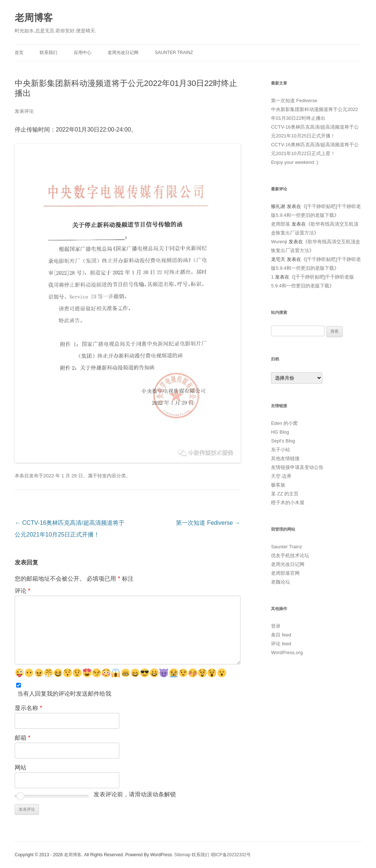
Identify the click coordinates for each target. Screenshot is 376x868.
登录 (276, 626)
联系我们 (48, 53)
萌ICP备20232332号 (231, 855)
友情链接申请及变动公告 (297, 467)
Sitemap (182, 855)
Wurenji (279, 242)
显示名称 (28, 708)
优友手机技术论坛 (290, 555)
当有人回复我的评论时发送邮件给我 (64, 694)
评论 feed (281, 644)
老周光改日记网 (123, 53)
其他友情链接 (285, 458)
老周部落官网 (285, 573)
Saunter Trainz (174, 53)
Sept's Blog (283, 441)
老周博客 (34, 18)
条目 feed (281, 635)
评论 (23, 591)
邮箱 (23, 738)
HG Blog (280, 432)
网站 (21, 767)
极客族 (278, 485)
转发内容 (107, 476)
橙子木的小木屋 (288, 503)
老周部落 (281, 224)
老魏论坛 (281, 582)
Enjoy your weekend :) (295, 162)
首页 (19, 53)
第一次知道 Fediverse (208, 523)
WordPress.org (287, 652)
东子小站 (281, 450)
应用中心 (83, 53)
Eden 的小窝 (284, 423)
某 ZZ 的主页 (285, 494)
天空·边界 (281, 476)
